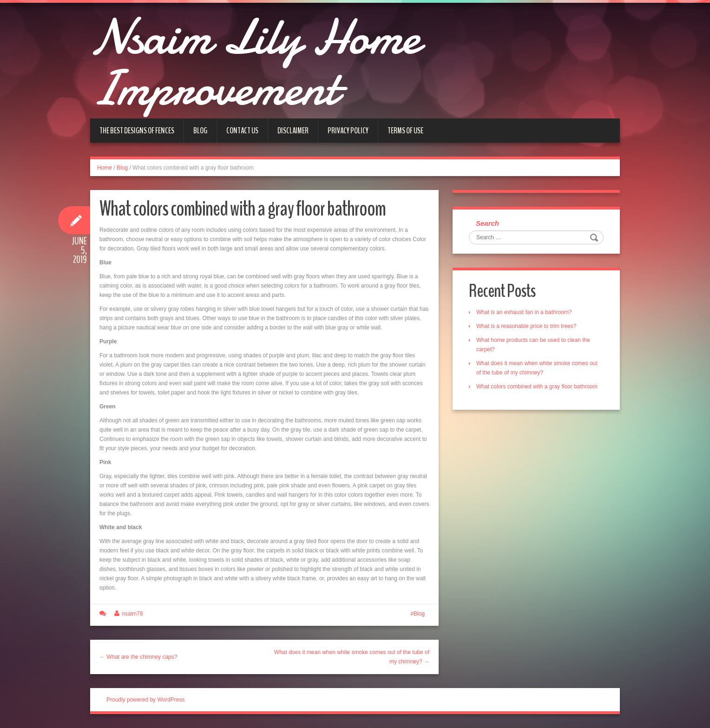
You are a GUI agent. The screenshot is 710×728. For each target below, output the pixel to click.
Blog (200, 131)
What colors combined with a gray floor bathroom (537, 387)
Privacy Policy (348, 131)
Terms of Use (405, 131)
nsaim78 (132, 614)
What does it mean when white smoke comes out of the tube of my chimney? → (352, 657)
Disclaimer (293, 131)
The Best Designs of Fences (137, 131)
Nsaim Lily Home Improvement (255, 63)
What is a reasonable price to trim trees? (526, 326)
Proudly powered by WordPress (146, 700)
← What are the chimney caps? (138, 657)
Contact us (242, 131)
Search (487, 223)
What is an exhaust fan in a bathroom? (524, 312)
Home (105, 168)
